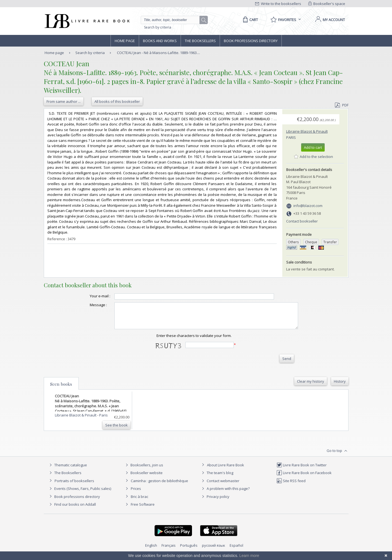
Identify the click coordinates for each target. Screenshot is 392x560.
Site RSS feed (291, 486)
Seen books (61, 389)
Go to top (338, 456)
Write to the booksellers (278, 4)
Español (236, 550)
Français (169, 550)
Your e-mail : (89, 296)
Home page (125, 41)
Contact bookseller (302, 221)
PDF (342, 105)
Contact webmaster (220, 486)
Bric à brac (139, 502)
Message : (87, 305)
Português (189, 550)
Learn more (249, 556)
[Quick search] (173, 20)
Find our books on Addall (72, 509)
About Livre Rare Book (226, 470)
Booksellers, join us (144, 470)
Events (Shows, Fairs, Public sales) (80, 493)
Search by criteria (158, 27)
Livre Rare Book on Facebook (304, 478)
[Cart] (249, 20)
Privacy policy (215, 502)
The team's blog (217, 478)
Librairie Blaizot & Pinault (307, 131)
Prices (136, 493)
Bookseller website (143, 478)
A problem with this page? (225, 493)
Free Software (143, 509)
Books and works (160, 41)
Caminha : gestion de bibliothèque (159, 486)
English (151, 550)
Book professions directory (251, 41)
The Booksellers (200, 41)
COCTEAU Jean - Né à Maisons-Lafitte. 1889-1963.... (158, 53)
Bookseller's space (327, 4)
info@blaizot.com (308, 206)
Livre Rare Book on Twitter (302, 470)
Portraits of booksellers (74, 486)
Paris (291, 137)
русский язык (214, 550)
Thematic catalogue (67, 470)
